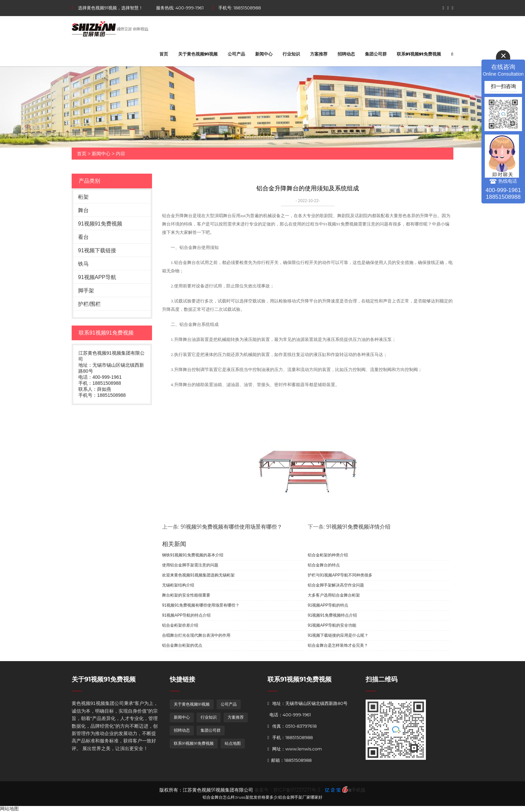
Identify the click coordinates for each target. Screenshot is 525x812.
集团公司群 (376, 54)
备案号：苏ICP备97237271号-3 (287, 790)
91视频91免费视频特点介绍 (332, 615)
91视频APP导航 (97, 277)
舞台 (83, 210)
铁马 (83, 264)
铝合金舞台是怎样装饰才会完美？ (338, 645)
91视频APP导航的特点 (328, 605)
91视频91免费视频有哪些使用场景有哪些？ (201, 605)
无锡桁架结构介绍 (178, 585)
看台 (83, 237)
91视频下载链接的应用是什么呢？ (338, 635)
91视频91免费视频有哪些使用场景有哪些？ (232, 527)
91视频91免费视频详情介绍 (358, 527)
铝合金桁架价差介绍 (180, 625)
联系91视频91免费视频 (419, 54)
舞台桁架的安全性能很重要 (186, 595)
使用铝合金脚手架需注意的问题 (190, 565)
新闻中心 (264, 54)
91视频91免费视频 (100, 224)
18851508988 (247, 8)
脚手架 (86, 291)
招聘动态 (346, 54)
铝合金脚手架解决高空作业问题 (336, 585)
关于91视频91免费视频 (104, 679)
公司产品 (236, 54)
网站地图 (9, 809)
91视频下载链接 (97, 250)
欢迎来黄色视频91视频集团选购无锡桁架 (198, 575)
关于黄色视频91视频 (198, 54)
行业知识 (291, 54)
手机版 (359, 790)
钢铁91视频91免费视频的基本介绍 (193, 555)
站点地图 (233, 743)
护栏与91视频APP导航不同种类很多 (340, 575)
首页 (164, 54)
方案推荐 (319, 54)
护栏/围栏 (89, 304)
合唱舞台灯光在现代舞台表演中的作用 (196, 635)
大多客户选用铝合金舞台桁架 (334, 595)
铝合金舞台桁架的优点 (182, 645)
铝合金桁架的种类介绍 (328, 555)
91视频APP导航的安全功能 (332, 625)
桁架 (83, 197)
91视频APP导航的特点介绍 (186, 615)
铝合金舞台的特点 (324, 565)
